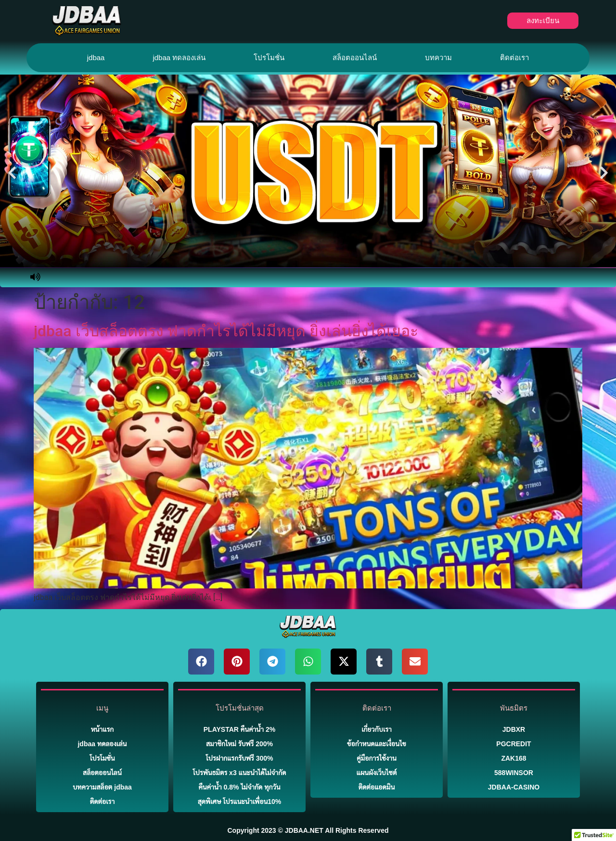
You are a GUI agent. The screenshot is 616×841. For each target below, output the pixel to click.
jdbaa (96, 57)
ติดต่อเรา (514, 57)
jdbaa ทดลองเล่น (179, 57)
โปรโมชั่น (269, 57)
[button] (12, 173)
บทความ (438, 57)
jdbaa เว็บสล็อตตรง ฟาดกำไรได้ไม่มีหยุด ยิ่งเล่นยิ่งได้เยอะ (226, 331)
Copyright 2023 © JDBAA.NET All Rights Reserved (308, 830)
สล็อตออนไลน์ (355, 57)
